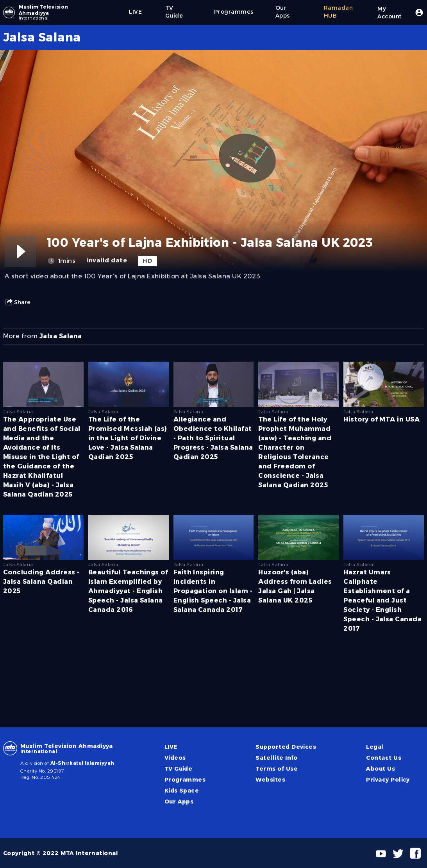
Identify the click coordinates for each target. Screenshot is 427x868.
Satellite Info (277, 758)
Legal (375, 747)
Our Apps (179, 802)
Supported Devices (286, 747)
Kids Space (182, 791)
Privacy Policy (388, 780)
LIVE (171, 747)
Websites (270, 780)
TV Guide (179, 769)
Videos (175, 758)
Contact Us (384, 758)
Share (18, 302)
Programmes (185, 780)
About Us (381, 769)
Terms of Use (277, 769)
